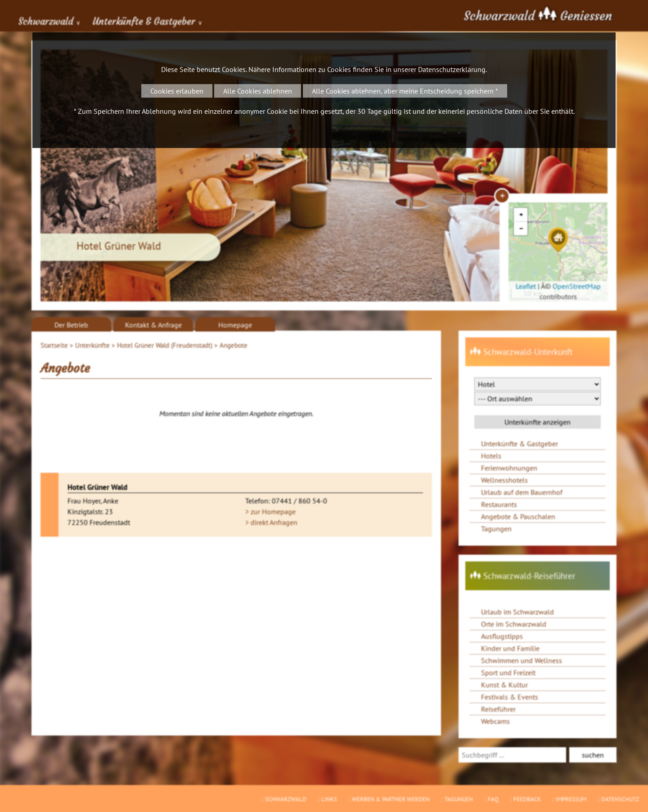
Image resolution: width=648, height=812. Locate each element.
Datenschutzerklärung (452, 69)
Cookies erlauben (177, 91)
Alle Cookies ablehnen (258, 91)
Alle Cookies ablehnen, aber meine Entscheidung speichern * (405, 91)
